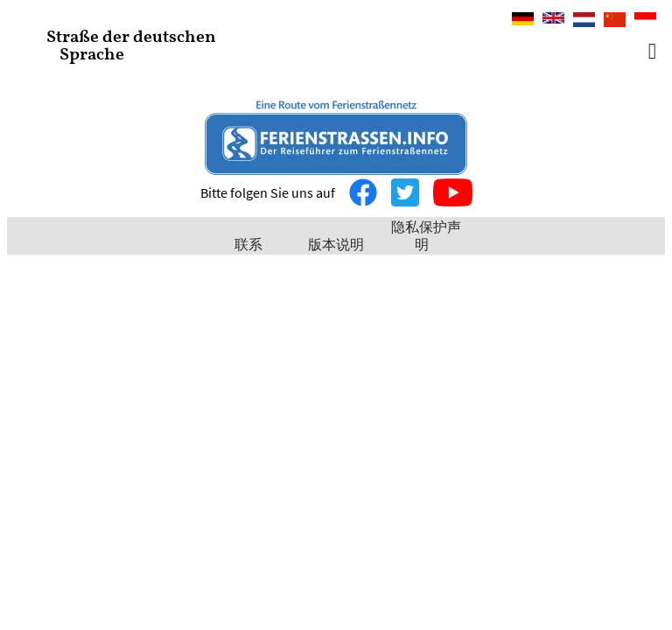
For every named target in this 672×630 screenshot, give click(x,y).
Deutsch (523, 20)
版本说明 (336, 244)
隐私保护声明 (426, 235)
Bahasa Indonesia (645, 21)
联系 (248, 244)
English (553, 20)
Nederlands (584, 20)
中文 (610, 21)
